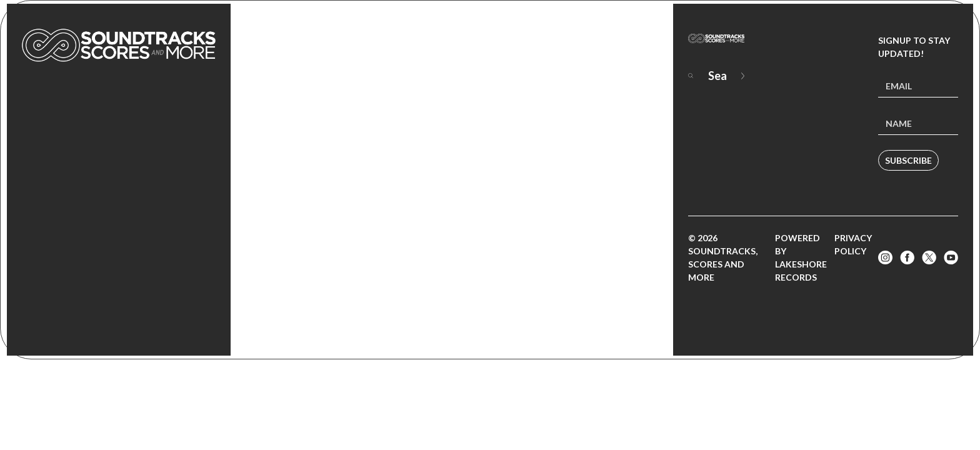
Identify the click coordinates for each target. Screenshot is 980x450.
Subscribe (908, 160)
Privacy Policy (853, 244)
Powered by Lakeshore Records (801, 257)
